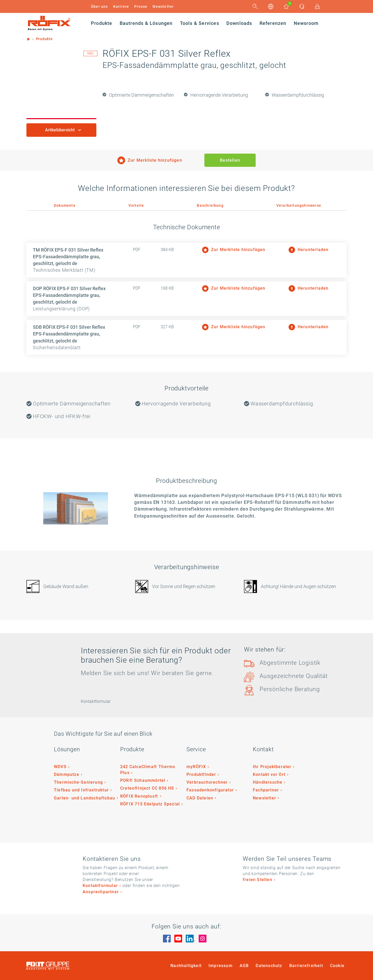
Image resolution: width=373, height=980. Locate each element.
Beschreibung (210, 205)
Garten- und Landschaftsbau (84, 798)
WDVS (60, 767)
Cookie (337, 966)
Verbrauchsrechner (207, 782)
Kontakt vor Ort (269, 774)
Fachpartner (266, 790)
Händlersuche (268, 782)
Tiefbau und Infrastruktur (81, 790)
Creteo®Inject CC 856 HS (147, 788)
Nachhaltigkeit (186, 966)
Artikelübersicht (60, 130)
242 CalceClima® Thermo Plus (148, 770)
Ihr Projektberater (272, 767)
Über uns (99, 6)
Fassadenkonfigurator (210, 790)
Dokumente (65, 205)
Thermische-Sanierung (78, 782)
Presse (141, 6)
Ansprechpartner (101, 892)
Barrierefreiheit (306, 966)
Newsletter (163, 6)
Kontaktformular (100, 886)
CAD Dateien (200, 798)
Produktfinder (201, 774)
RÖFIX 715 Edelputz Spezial (150, 804)
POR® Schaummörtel (143, 780)
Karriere (121, 6)
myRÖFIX (196, 767)
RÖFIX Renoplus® (139, 796)
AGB (244, 966)
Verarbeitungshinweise (299, 205)
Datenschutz (269, 966)
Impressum (221, 966)
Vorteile (136, 205)
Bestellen (230, 160)
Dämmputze (67, 774)
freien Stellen (257, 880)
